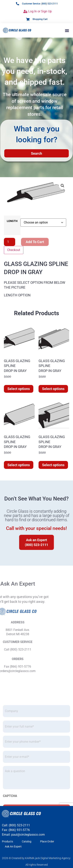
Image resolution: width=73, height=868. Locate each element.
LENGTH (12, 221)
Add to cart (35, 242)
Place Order (47, 841)
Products (7, 841)
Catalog (27, 841)
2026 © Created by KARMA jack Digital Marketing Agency (36, 858)
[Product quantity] (10, 242)
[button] (67, 30)
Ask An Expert (13, 846)
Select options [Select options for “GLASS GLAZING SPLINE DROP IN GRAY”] (19, 389)
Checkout (14, 250)
